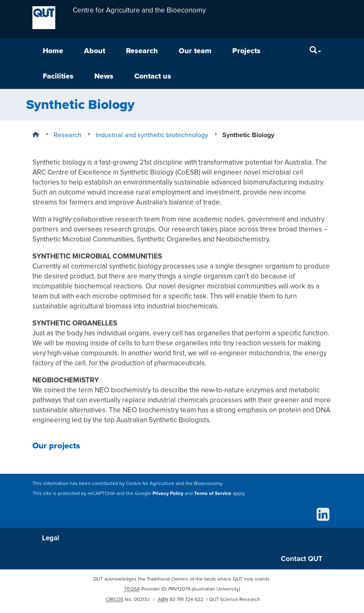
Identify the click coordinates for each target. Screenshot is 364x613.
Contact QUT (302, 559)
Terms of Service (213, 493)
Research (142, 51)
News (104, 76)
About (95, 51)
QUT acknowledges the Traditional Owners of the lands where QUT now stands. (182, 579)
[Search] (315, 51)
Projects (246, 51)
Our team (195, 51)
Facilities (58, 76)
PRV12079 (179, 589)
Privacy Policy (168, 493)
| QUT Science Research (233, 599)
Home (53, 51)
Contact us (153, 76)
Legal (50, 538)
